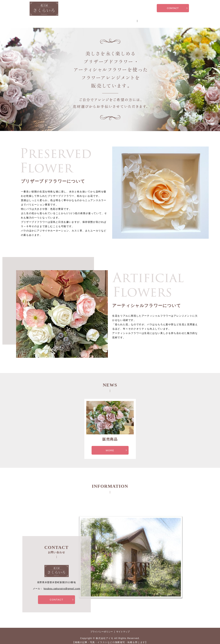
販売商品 (93, 20)
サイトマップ (123, 629)
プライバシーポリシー (102, 629)
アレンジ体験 (111, 20)
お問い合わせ (131, 20)
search (145, 20)
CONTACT (173, 8)
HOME (79, 20)
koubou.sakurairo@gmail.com (62, 586)
